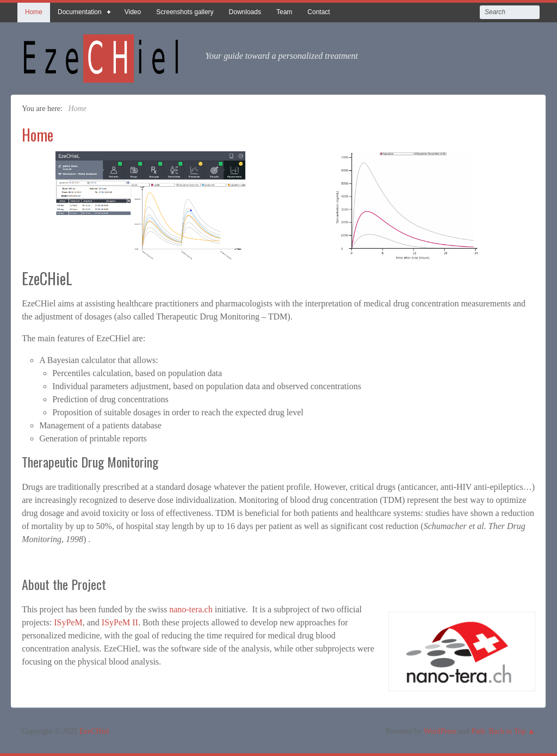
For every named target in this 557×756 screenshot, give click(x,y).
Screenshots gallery (185, 12)
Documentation (80, 14)
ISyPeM (68, 622)
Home (34, 12)
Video (133, 12)
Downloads (245, 12)
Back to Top (507, 731)
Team (284, 12)
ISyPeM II (120, 622)
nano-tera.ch (191, 609)
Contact (318, 12)
